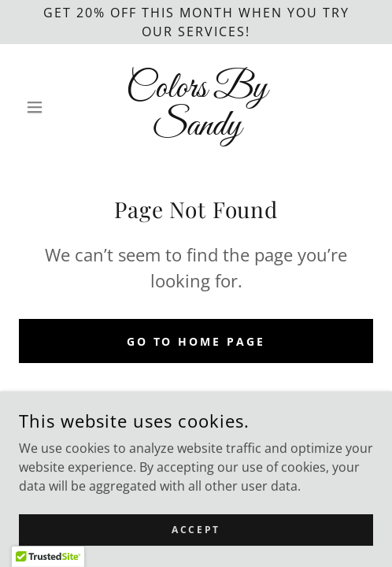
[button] (46, 107)
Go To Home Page (196, 341)
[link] (196, 107)
